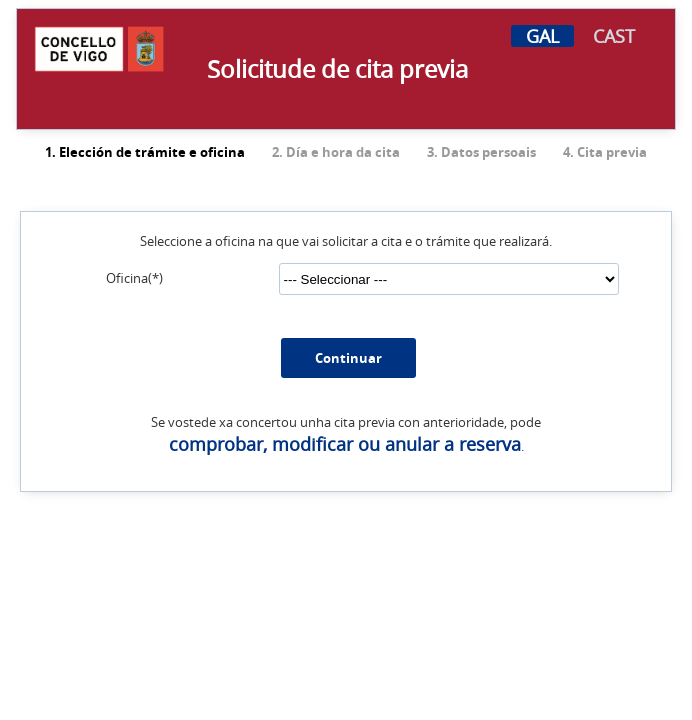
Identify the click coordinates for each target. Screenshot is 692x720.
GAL (542, 36)
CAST (614, 36)
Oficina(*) (134, 273)
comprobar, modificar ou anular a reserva (345, 439)
